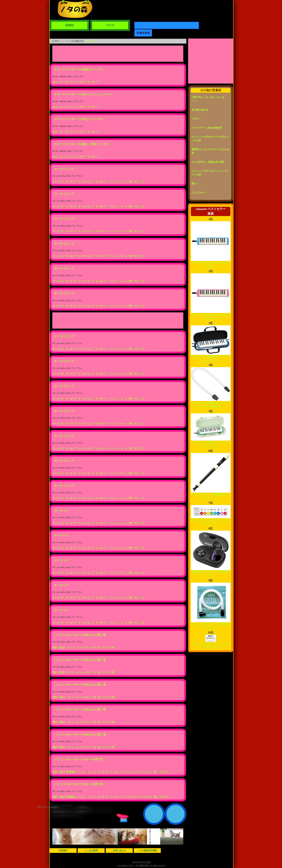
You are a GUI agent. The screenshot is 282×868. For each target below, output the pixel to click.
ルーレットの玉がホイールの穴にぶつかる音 (210, 139)
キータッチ (58, 182)
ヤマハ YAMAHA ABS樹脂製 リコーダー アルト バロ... (211, 495)
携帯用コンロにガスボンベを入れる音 (210, 151)
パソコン (113, 182)
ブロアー (196, 119)
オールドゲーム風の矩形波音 (207, 128)
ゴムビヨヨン (199, 193)
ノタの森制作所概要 (147, 851)
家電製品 (71, 772)
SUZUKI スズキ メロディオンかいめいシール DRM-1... (211, 520)
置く (113, 648)
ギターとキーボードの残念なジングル (79, 69)
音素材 (69, 25)
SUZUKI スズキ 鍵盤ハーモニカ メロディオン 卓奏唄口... (211, 403)
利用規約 (63, 851)
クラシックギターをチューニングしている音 (210, 173)
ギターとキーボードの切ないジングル (79, 119)
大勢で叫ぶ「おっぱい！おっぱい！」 (208, 99)
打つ (137, 182)
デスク (106, 648)
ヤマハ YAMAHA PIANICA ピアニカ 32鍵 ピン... (211, 315)
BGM (55, 82)
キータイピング (64, 169)
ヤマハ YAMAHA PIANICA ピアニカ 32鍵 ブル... (211, 263)
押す (131, 182)
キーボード (91, 41)
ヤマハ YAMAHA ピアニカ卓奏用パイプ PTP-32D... (211, 624)
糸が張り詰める (200, 110)
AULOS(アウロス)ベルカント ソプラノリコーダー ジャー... (211, 644)
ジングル (64, 82)
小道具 (62, 648)
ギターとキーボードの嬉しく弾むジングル (81, 144)
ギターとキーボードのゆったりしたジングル (83, 94)
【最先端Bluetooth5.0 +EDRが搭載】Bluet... (211, 572)
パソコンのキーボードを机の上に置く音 (80, 635)
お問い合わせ (119, 851)
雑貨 (55, 648)
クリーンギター (78, 82)
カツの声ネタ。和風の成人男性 (208, 162)
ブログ (110, 25)
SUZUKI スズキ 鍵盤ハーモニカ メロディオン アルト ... (211, 357)
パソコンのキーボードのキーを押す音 (79, 759)
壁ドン (195, 184)
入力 (143, 182)
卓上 (99, 648)
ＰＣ (121, 182)
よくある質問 (91, 851)
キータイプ (71, 182)
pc (126, 182)
